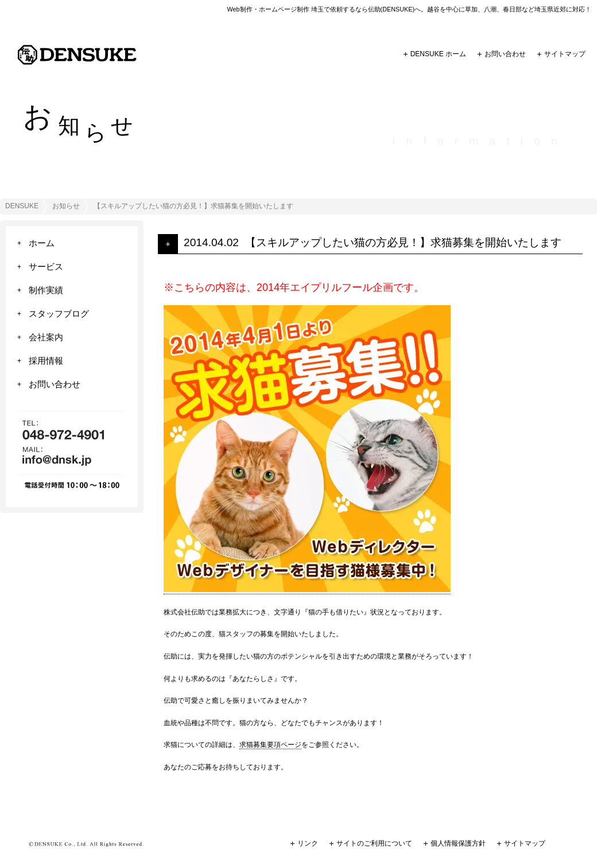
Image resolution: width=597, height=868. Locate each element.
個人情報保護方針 (458, 843)
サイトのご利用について (374, 843)
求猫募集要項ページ (270, 745)
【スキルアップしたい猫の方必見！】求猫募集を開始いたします (403, 242)
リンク (308, 843)
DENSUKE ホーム (438, 54)
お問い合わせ (505, 54)
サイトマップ (565, 54)
